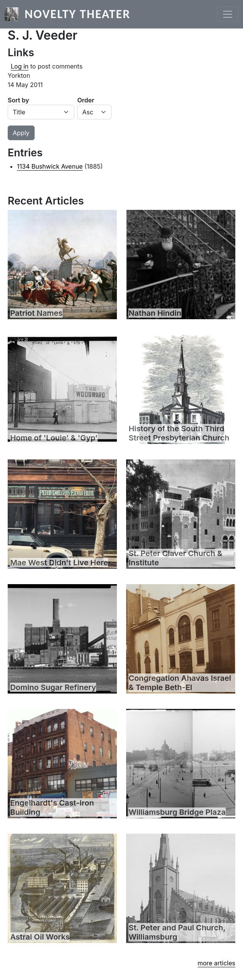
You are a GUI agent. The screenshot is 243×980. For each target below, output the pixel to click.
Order (86, 100)
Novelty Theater (77, 14)
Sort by (18, 100)
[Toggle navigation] (228, 14)
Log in (20, 66)
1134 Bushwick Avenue (50, 166)
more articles (216, 963)
